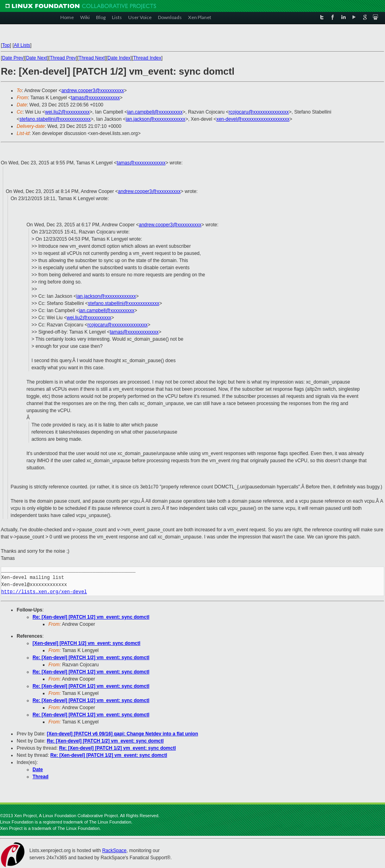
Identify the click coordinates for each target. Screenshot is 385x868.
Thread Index (147, 58)
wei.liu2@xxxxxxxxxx (67, 112)
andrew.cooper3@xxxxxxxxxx (93, 91)
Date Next (36, 58)
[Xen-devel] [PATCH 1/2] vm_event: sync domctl (87, 643)
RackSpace (114, 851)
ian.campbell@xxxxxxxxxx (155, 112)
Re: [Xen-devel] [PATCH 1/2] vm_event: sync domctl (91, 617)
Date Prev (13, 58)
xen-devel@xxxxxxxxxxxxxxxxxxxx (253, 119)
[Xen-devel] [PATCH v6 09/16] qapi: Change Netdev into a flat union (122, 734)
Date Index (119, 58)
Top (6, 45)
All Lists (22, 45)
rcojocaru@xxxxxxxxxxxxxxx (259, 112)
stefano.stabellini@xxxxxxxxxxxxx (55, 119)
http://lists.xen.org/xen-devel (44, 592)
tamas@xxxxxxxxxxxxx (95, 98)
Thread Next (92, 58)
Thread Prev (63, 58)
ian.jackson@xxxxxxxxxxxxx (156, 119)
